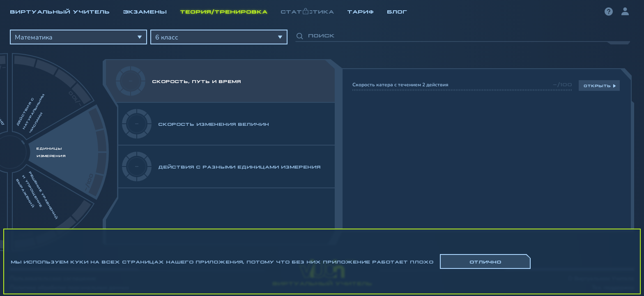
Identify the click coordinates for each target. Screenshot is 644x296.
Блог (397, 11)
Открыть (597, 86)
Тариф (360, 11)
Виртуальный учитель (60, 11)
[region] (322, 136)
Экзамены (145, 11)
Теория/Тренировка (224, 11)
